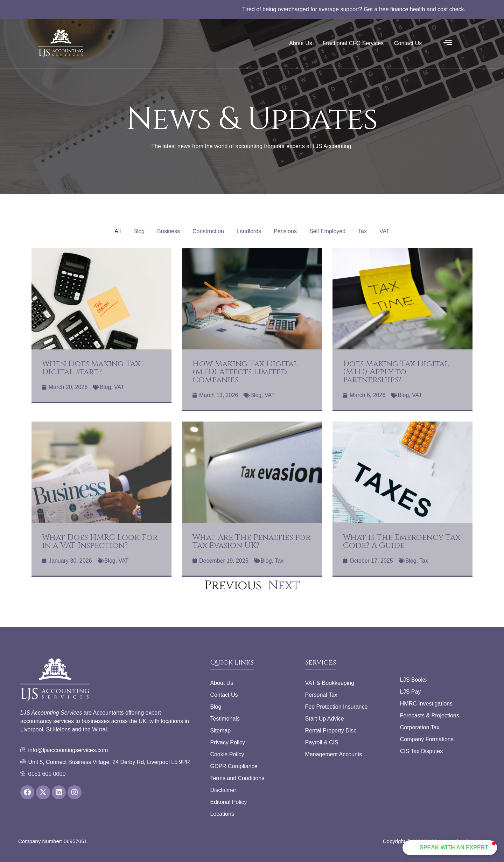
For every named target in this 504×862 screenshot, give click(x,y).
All (118, 231)
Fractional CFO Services (353, 43)
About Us (301, 43)
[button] (459, 848)
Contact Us (408, 43)
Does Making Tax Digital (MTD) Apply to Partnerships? (396, 372)
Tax (362, 231)
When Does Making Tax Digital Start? (91, 368)
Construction (208, 231)
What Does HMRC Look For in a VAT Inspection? (100, 542)
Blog (139, 231)
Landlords (249, 231)
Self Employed (327, 231)
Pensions (285, 231)
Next (284, 586)
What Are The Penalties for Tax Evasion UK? (252, 542)
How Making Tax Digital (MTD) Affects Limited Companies (245, 372)
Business (169, 231)
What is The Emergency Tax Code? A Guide (402, 542)
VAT (384, 231)
